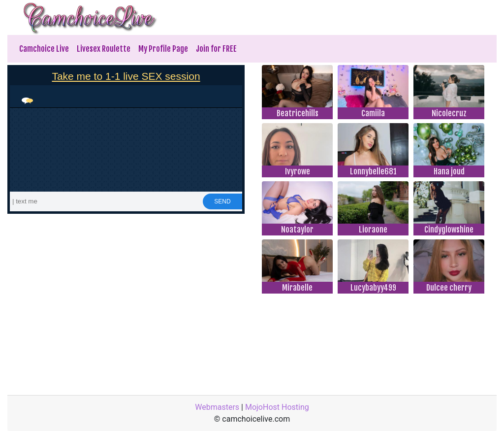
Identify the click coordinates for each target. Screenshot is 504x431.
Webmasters (217, 407)
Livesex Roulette (104, 49)
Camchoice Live (44, 49)
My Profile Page (163, 49)
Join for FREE (216, 49)
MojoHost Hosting (277, 407)
